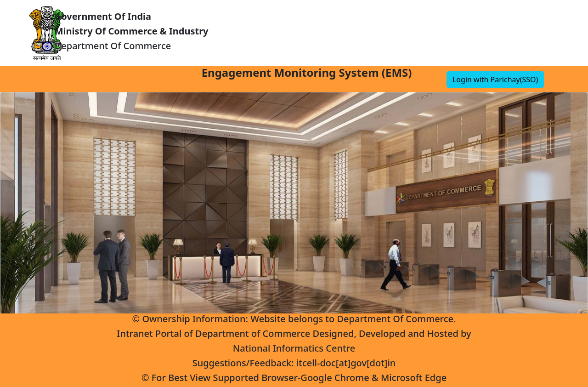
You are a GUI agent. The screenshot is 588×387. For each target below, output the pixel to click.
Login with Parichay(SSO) (495, 80)
